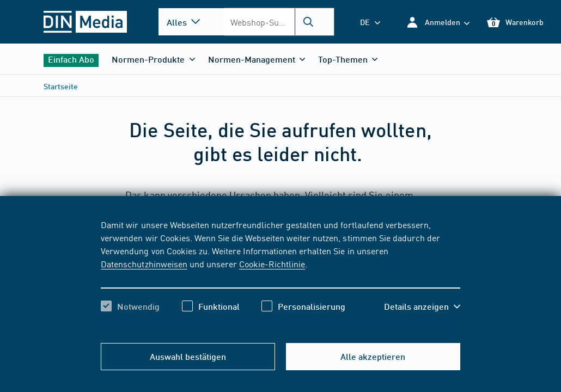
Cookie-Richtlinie (272, 264)
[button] (438, 22)
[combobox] (279, 22)
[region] (280, 275)
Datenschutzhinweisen (144, 264)
